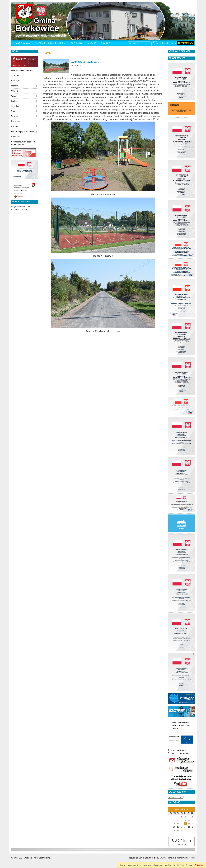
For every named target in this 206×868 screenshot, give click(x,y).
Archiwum (171, 43)
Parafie (15, 126)
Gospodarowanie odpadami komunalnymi (24, 143)
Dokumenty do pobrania (22, 71)
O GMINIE (105, 43)
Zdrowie (15, 116)
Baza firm (16, 137)
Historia (15, 86)
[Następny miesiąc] (193, 810)
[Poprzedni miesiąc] (169, 810)
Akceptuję (199, 865)
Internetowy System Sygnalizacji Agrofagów (179, 752)
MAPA (62, 43)
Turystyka (16, 106)
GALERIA (39, 43)
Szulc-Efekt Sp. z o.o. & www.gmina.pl (157, 858)
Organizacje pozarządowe (23, 132)
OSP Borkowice (23, 43)
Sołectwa (15, 81)
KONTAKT (91, 43)
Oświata (15, 91)
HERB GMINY (76, 43)
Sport (14, 111)
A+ (163, 43)
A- (158, 43)
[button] (44, 43)
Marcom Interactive (186, 858)
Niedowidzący (186, 43)
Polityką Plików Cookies (182, 865)
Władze (15, 96)
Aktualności (17, 76)
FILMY (51, 43)
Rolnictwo (16, 121)
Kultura (15, 101)
